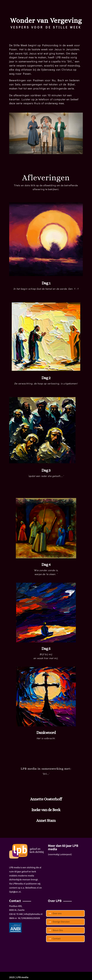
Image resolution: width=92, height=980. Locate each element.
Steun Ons (58, 930)
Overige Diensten (61, 922)
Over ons (57, 913)
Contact (57, 939)
